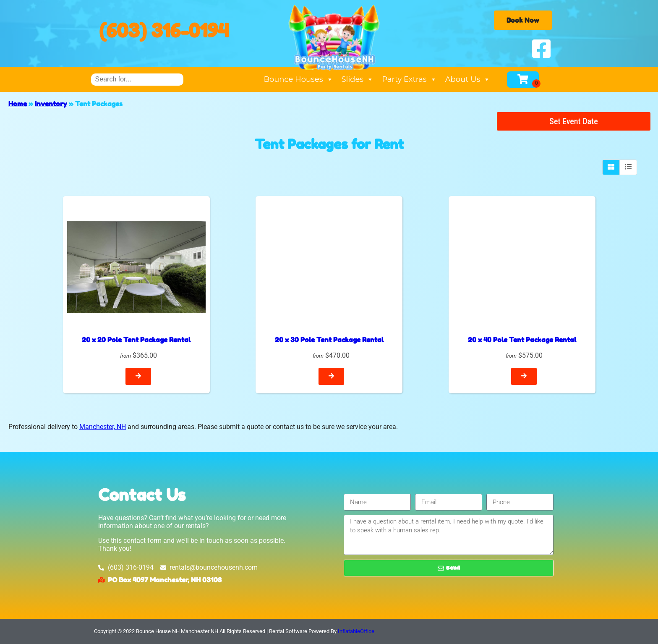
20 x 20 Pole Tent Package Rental (136, 340)
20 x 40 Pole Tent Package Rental (522, 340)
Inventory (51, 104)
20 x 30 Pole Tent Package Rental (329, 340)
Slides (358, 79)
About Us (468, 79)
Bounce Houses (298, 79)
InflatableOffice (356, 631)
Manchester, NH (103, 427)
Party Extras (409, 79)
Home (18, 104)
